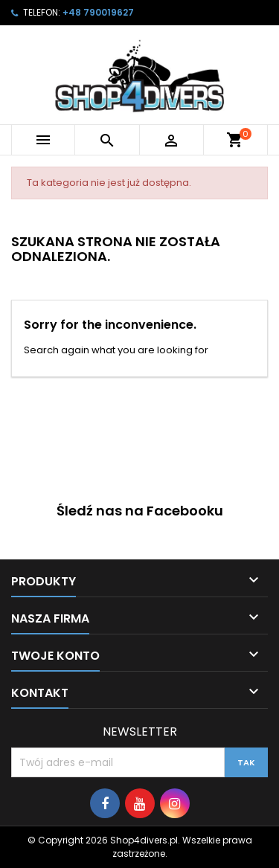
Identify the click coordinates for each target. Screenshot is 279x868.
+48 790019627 (98, 12)
